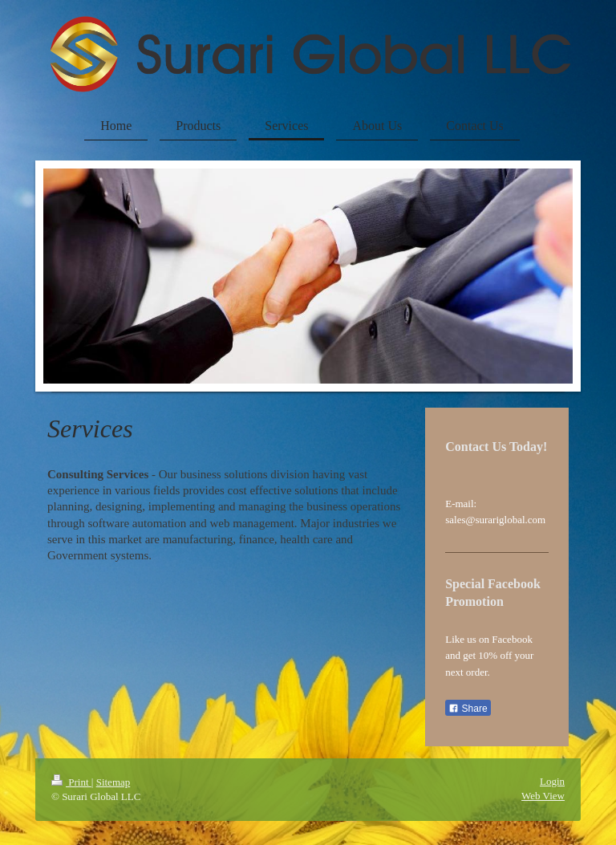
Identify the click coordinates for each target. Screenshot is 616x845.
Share (468, 709)
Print (71, 782)
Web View (543, 796)
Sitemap (113, 782)
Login (552, 781)
